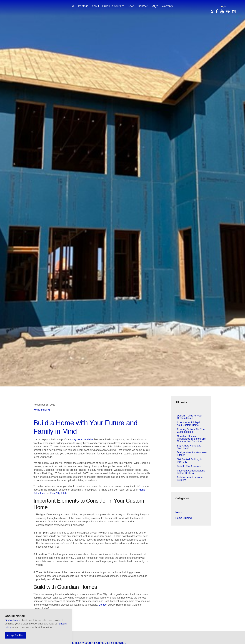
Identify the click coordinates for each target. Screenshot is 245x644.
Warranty (167, 6)
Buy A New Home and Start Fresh (189, 447)
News (131, 6)
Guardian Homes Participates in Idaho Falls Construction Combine (191, 439)
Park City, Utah (58, 493)
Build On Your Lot (113, 6)
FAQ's (155, 6)
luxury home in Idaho (81, 440)
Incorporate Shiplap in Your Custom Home (189, 424)
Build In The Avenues (189, 466)
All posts (181, 402)
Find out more (13, 620)
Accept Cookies (15, 635)
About (95, 6)
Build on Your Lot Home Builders (190, 479)
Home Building (42, 410)
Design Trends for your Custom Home (190, 417)
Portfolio (83, 6)
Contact (143, 6)
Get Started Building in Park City (190, 461)
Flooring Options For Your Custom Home (191, 431)
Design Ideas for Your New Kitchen (192, 454)
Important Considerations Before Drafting (191, 472)
